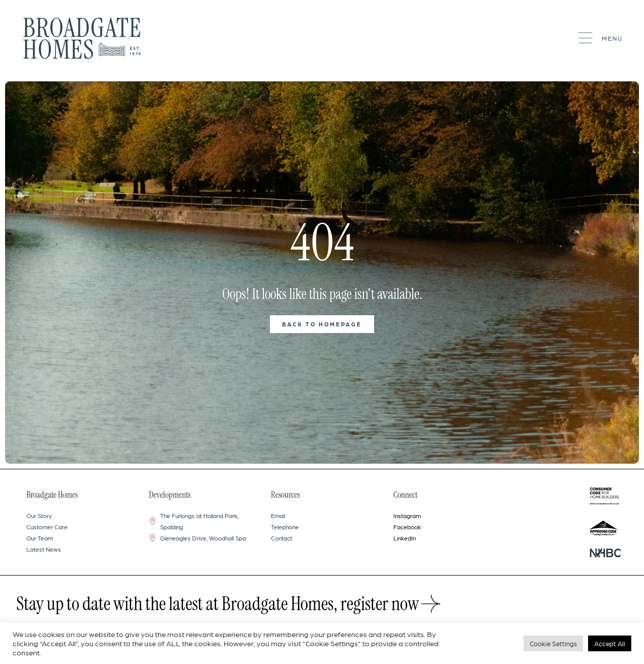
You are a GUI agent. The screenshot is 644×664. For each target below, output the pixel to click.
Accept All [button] (610, 643)
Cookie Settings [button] (553, 643)
